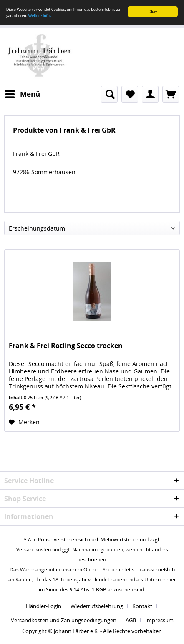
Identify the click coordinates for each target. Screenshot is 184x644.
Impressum (159, 620)
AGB (131, 620)
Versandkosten (34, 550)
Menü (23, 93)
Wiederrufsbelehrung (97, 606)
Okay (153, 11)
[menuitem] (22, 94)
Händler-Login (44, 606)
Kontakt (142, 606)
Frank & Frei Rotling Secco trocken (66, 346)
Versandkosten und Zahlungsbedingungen (64, 620)
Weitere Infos (39, 16)
